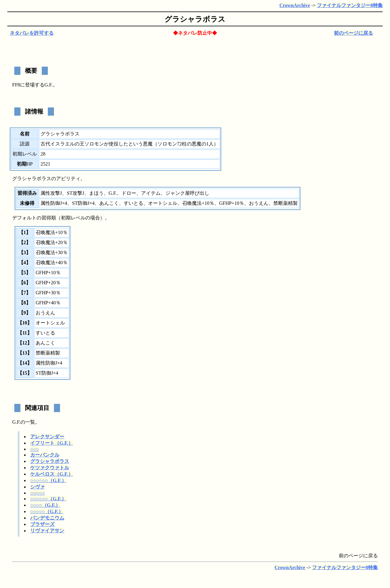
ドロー (129, 193)
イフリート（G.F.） (52, 443)
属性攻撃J (51, 193)
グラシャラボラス (50, 461)
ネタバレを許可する (32, 33)
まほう (96, 193)
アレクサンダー (47, 437)
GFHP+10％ (232, 203)
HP (30, 164)
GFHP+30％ (48, 293)
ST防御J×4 (83, 203)
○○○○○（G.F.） (47, 511)
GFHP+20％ (48, 283)
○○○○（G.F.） (45, 505)
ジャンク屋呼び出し (187, 193)
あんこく (109, 203)
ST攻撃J (75, 193)
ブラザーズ (42, 524)
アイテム (151, 193)
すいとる (133, 203)
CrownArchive (295, 5)
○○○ (35, 449)
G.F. (49, 85)
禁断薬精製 (285, 203)
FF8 (16, 85)
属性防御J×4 (54, 203)
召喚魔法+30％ (52, 252)
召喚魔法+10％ (198, 203)
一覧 (30, 422)
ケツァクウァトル (50, 468)
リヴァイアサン (47, 531)
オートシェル (163, 203)
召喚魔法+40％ (52, 262)
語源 (25, 144)
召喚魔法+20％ (52, 242)
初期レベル (25, 154)
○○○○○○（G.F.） (48, 480)
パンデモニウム (47, 518)
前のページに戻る (353, 33)
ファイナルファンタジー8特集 (350, 5)
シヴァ (37, 487)
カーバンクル (45, 455)
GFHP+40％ (48, 303)
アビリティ (68, 178)
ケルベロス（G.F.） (52, 474)
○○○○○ (37, 493)
